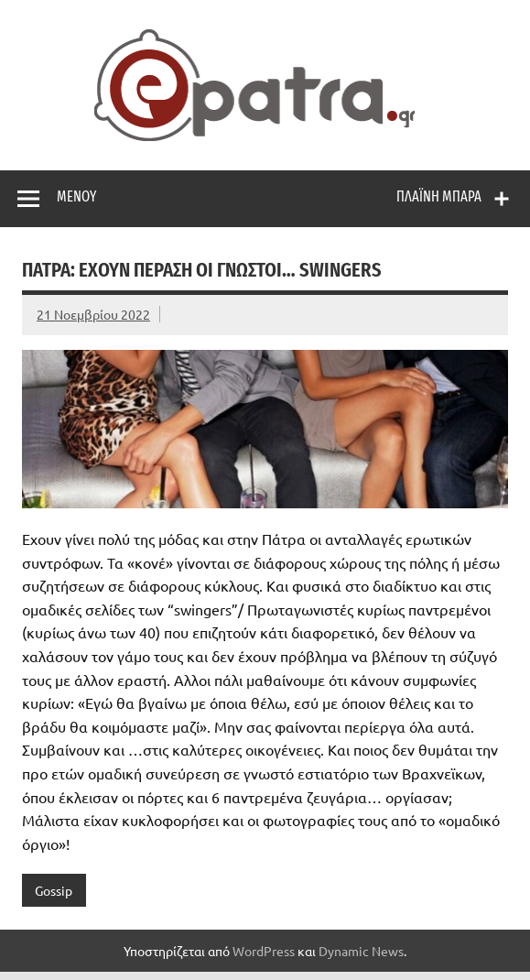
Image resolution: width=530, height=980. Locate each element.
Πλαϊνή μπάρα (439, 196)
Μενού (76, 196)
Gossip (54, 890)
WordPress (264, 951)
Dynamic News (361, 951)
